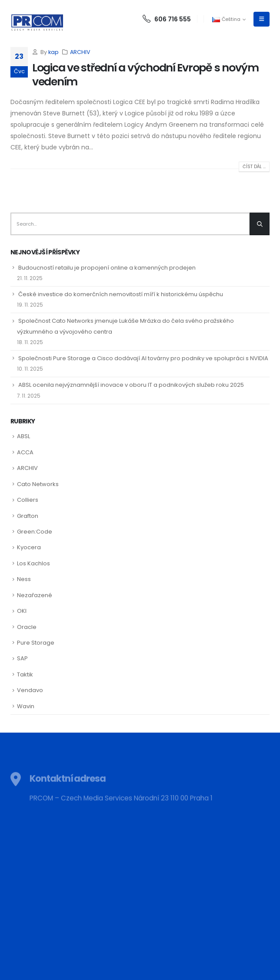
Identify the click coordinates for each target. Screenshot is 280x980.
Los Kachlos (33, 563)
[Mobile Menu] (262, 19)
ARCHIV (80, 52)
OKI (22, 611)
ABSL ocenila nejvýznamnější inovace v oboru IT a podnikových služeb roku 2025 (131, 385)
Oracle (27, 627)
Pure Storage (36, 643)
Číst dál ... (254, 167)
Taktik (25, 674)
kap (53, 52)
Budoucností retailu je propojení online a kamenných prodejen (107, 268)
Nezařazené (35, 595)
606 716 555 (167, 19)
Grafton (28, 516)
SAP (22, 658)
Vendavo (30, 690)
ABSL (23, 436)
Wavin (26, 706)
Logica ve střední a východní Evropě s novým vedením (145, 75)
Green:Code (35, 532)
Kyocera (29, 547)
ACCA (25, 452)
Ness (24, 579)
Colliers (28, 500)
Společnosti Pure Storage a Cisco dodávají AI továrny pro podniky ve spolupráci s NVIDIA (143, 358)
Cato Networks (38, 484)
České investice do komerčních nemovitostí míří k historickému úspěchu (121, 294)
